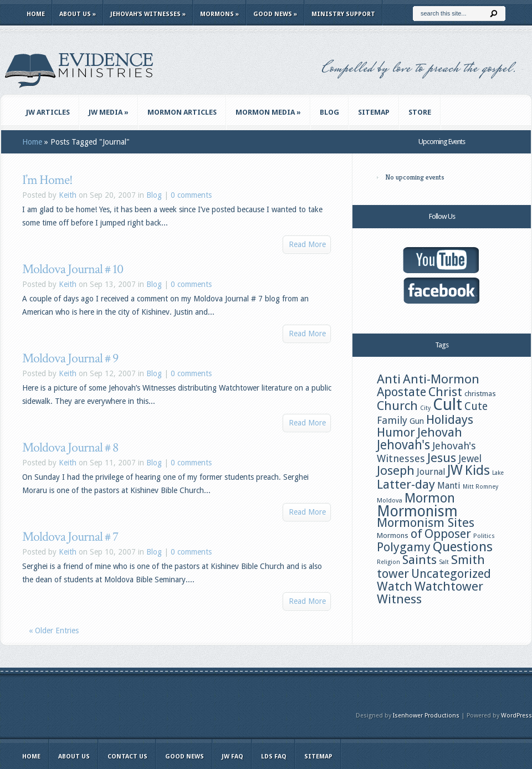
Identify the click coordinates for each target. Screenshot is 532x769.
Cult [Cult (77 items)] (447, 404)
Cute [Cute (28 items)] (476, 406)
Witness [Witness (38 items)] (399, 599)
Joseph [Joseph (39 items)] (396, 470)
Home (36, 14)
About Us (78, 14)
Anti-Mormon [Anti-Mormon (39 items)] (441, 379)
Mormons (219, 14)
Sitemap (374, 112)
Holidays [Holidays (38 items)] (450, 419)
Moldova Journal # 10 (73, 269)
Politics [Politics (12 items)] (484, 536)
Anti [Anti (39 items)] (389, 379)
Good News (275, 14)
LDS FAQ (274, 757)
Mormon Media (268, 112)
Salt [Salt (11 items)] (444, 562)
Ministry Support (343, 14)
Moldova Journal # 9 (70, 358)
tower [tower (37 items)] (393, 573)
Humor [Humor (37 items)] (396, 432)
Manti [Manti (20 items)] (449, 486)
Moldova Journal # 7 (70, 537)
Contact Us (127, 757)
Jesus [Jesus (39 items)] (442, 458)
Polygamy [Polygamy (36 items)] (404, 547)
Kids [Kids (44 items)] (477, 470)
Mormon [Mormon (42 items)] (430, 498)
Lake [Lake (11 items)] (498, 473)
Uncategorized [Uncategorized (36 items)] (451, 574)
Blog (329, 112)
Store (420, 112)
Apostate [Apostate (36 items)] (401, 392)
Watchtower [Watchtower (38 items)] (449, 586)
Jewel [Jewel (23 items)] (470, 459)
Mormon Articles (182, 112)
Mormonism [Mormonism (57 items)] (417, 511)
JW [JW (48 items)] (455, 470)
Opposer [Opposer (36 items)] (448, 534)
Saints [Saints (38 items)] (420, 560)
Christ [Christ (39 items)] (445, 392)
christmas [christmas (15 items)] (480, 393)
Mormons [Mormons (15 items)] (393, 535)
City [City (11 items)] (425, 408)
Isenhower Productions (426, 716)
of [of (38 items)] (416, 534)
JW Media (109, 112)
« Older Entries (54, 630)
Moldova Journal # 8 (70, 447)
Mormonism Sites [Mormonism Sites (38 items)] (426, 522)
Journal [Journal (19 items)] (431, 472)
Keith (68, 195)
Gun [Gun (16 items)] (417, 421)
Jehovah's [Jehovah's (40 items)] (403, 445)
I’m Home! (47, 180)
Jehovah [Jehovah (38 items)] (440, 432)
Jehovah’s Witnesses (148, 14)
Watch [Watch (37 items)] (395, 586)
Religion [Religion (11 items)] (388, 562)
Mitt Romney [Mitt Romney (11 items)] (480, 487)
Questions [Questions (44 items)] (463, 547)
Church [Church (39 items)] (397, 406)
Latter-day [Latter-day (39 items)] (406, 484)
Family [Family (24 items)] (392, 420)
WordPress (516, 716)
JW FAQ (232, 757)
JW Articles (48, 112)
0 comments (191, 195)
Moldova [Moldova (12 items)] (390, 500)
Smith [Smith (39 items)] (468, 560)
